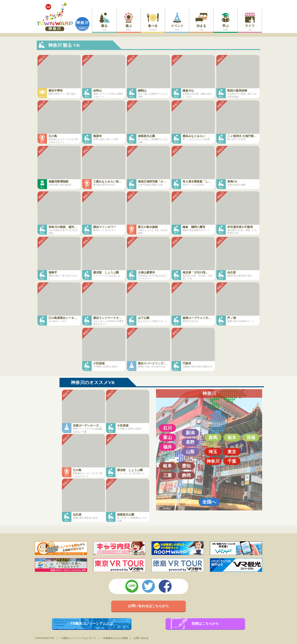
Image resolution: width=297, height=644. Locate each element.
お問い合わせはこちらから (148, 606)
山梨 (190, 452)
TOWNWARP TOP (45, 638)
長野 (190, 442)
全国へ (209, 502)
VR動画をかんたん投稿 (115, 638)
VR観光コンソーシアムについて (78, 638)
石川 (167, 428)
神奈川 (82, 23)
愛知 (186, 466)
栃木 (232, 437)
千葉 (232, 461)
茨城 (251, 437)
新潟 (190, 433)
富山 (167, 437)
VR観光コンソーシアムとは (92, 624)
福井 (167, 447)
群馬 (213, 437)
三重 (167, 475)
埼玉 (213, 452)
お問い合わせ (141, 638)
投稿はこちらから (205, 624)
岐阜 (167, 466)
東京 (232, 452)
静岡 (186, 475)
